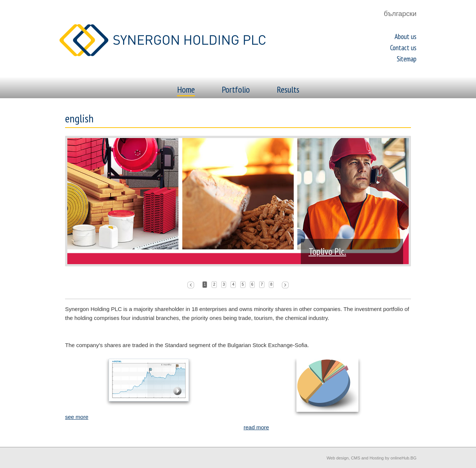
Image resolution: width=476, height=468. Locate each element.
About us (406, 36)
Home (186, 89)
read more (256, 427)
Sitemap (407, 59)
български (400, 13)
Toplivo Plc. (327, 251)
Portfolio (236, 89)
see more (77, 417)
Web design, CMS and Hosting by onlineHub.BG (372, 458)
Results (288, 89)
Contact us (403, 48)
